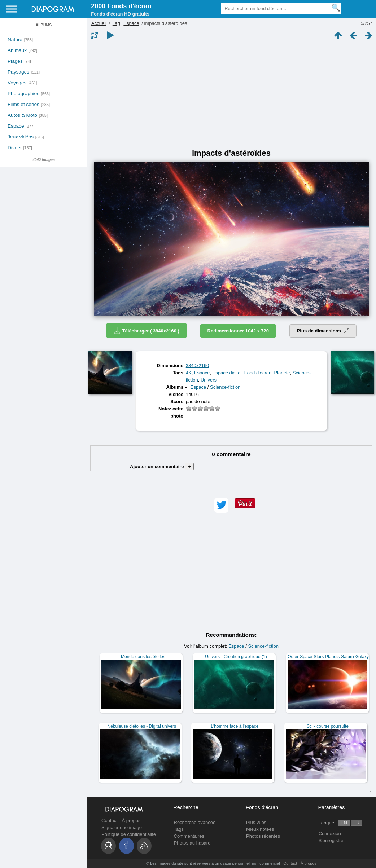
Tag (116, 23)
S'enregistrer (332, 840)
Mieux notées (260, 829)
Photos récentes (263, 836)
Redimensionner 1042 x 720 (238, 331)
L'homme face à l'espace (235, 726)
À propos (131, 821)
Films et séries (23, 104)
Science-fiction (225, 387)
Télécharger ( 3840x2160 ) (147, 331)
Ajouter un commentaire (162, 466)
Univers (209, 380)
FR (356, 823)
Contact (110, 821)
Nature (15, 39)
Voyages (17, 83)
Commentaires (189, 836)
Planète (282, 373)
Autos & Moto (22, 115)
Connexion (330, 834)
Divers (15, 148)
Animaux (17, 50)
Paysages (18, 72)
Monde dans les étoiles (143, 657)
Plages (15, 61)
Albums (44, 25)
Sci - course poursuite (328, 726)
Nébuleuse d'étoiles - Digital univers (142, 726)
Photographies (23, 94)
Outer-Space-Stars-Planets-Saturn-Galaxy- (329, 657)
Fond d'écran (258, 373)
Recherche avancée (195, 822)
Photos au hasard (192, 843)
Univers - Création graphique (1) (236, 657)
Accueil (99, 23)
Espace (16, 126)
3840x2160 (197, 365)
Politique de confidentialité (129, 834)
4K (189, 373)
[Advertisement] (231, 94)
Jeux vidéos (21, 137)
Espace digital (227, 373)
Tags (179, 829)
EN (344, 823)
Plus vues (256, 822)
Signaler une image (122, 827)
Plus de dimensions (323, 331)
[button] (221, 505)
